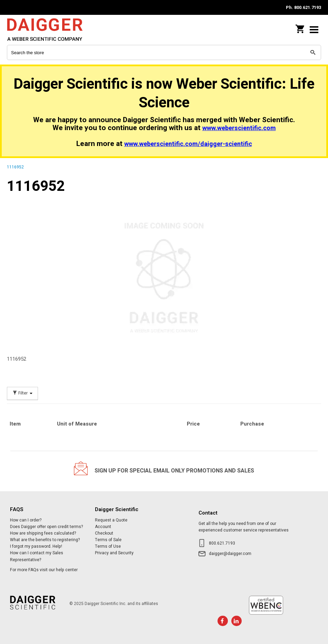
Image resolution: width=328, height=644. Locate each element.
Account (103, 527)
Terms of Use (108, 546)
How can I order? (26, 520)
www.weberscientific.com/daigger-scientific (188, 144)
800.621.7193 (222, 543)
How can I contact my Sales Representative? (37, 556)
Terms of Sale (108, 540)
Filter (22, 393)
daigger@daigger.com (230, 554)
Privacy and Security (114, 553)
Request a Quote (111, 520)
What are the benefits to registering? (45, 540)
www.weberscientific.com (239, 128)
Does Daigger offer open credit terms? (46, 527)
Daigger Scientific (52, 30)
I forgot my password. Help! (36, 546)
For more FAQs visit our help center (44, 570)
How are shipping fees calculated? (43, 533)
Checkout (104, 533)
